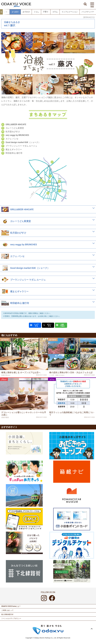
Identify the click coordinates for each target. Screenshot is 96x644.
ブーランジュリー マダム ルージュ (21, 146)
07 (59, 181)
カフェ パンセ (12, 139)
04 (41, 180)
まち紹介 (15, 12)
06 (60, 191)
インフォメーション (70, 12)
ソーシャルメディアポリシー (11, 618)
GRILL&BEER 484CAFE (16, 124)
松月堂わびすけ (13, 132)
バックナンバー (88, 12)
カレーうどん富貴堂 (15, 128)
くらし (36, 12)
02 (44, 182)
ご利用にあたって (7, 610)
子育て (46, 12)
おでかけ (26, 12)
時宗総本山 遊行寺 (14, 153)
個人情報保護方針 (7, 614)
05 (48, 193)
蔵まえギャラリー (14, 149)
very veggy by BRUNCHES (17, 135)
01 (49, 181)
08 (50, 176)
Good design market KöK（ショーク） (23, 142)
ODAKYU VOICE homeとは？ (11, 606)
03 (38, 171)
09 (52, 162)
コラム (55, 12)
